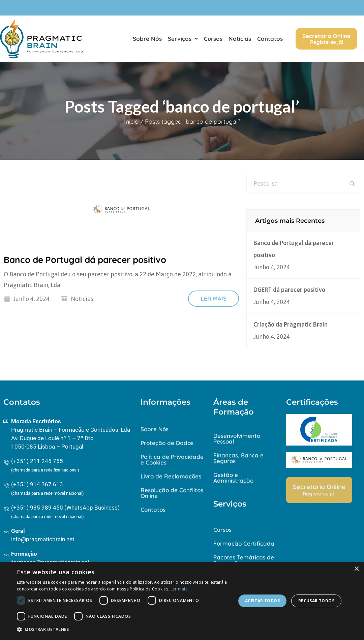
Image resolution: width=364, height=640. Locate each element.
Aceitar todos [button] (262, 601)
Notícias (240, 40)
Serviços (183, 40)
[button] (123, 630)
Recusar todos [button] (316, 601)
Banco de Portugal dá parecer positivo (85, 260)
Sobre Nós (147, 40)
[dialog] (182, 601)
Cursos (213, 40)
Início (131, 121)
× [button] (356, 569)
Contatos (270, 40)
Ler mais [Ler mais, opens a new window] (179, 589)
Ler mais (214, 298)
